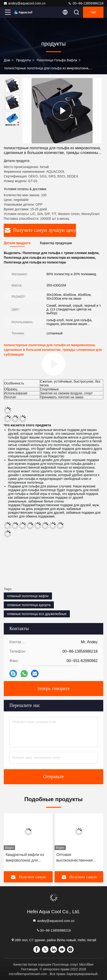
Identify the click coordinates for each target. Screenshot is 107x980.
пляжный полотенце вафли (28, 596)
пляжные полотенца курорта (29, 605)
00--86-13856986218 (86, 3)
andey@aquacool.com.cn (24, 3)
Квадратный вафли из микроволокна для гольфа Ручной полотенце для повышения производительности (25, 858)
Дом (7, 60)
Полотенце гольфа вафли (57, 60)
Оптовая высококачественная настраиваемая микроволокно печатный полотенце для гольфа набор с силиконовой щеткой (78, 858)
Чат (93, 12)
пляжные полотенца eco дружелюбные (37, 614)
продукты (23, 60)
